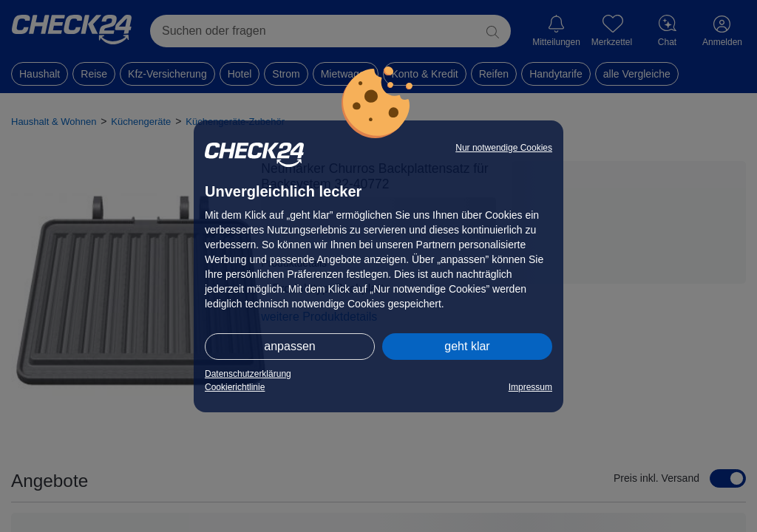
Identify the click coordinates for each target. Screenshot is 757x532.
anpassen (289, 346)
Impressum (530, 387)
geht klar (467, 346)
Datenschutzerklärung (248, 374)
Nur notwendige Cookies (504, 148)
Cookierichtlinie (235, 387)
